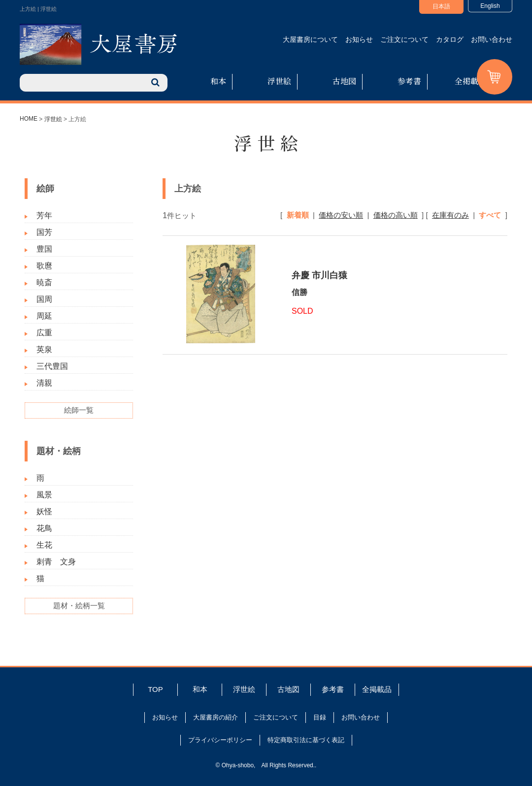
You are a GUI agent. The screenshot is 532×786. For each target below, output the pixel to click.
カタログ (450, 39)
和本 (218, 81)
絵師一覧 (79, 410)
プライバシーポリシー (220, 740)
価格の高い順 (396, 215)
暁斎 (44, 282)
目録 (320, 717)
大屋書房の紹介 (216, 717)
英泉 (44, 349)
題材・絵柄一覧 (79, 606)
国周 (44, 299)
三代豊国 (52, 366)
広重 (44, 333)
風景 (44, 495)
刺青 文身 (56, 562)
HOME (29, 119)
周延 (44, 316)
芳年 (44, 215)
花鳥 (44, 528)
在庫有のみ (450, 215)
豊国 (44, 249)
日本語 (441, 6)
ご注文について (404, 39)
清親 (44, 383)
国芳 (44, 232)
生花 (44, 545)
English (490, 6)
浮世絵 (279, 81)
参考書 (409, 81)
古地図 (344, 81)
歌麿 (44, 266)
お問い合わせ (492, 39)
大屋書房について (310, 39)
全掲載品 (470, 81)
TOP (155, 689)
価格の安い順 (341, 215)
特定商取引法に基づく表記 (306, 740)
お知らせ (359, 39)
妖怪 (44, 511)
